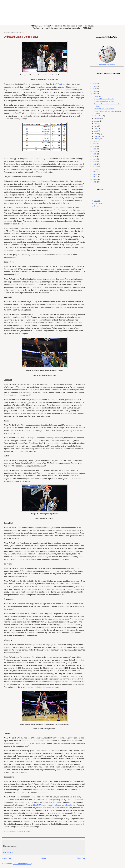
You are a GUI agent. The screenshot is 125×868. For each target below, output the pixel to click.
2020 (95, 144)
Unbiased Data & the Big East (21, 37)
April (96, 131)
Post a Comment (7, 852)
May (96, 129)
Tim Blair (97, 201)
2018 (95, 149)
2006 (95, 179)
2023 (95, 91)
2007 (95, 177)
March (97, 134)
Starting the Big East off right (104, 101)
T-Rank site (61, 84)
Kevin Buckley (98, 203)
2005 (95, 182)
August (97, 121)
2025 (95, 86)
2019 (95, 146)
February (98, 136)
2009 (95, 172)
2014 (95, 159)
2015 (95, 157)
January (97, 139)
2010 (95, 169)
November (98, 116)
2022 (95, 94)
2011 (95, 167)
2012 (95, 164)
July (96, 124)
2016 (95, 154)
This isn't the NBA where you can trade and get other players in (52, 805)
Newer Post (6, 858)
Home (44, 858)
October (97, 118)
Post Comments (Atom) (22, 864)
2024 (95, 89)
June (96, 126)
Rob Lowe (97, 206)
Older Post (81, 858)
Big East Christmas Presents (104, 99)
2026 (95, 84)
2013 (95, 162)
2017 (95, 151)
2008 (95, 174)
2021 (95, 141)
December (98, 96)
